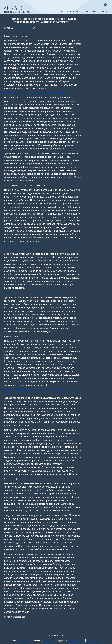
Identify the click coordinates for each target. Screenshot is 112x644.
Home (62, 11)
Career (104, 11)
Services (70, 11)
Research (86, 11)
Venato (14, 8)
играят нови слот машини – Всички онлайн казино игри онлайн (37, 93)
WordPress (48, 641)
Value (78, 11)
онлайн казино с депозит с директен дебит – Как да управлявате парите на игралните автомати (44, 20)
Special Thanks (94, 641)
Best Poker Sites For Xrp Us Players (21, 624)
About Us (95, 11)
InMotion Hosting (76, 641)
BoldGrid (25, 641)
